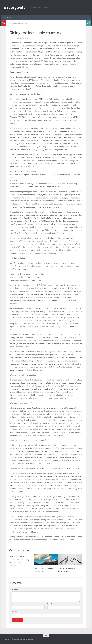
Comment (15, 589)
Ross (13, 38)
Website (14, 611)
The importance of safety (43, 568)
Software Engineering (19, 23)
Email (50, 604)
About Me (8, 17)
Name (14, 604)
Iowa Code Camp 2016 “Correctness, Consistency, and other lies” (19, 559)
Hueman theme (30, 639)
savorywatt (15, 7)
